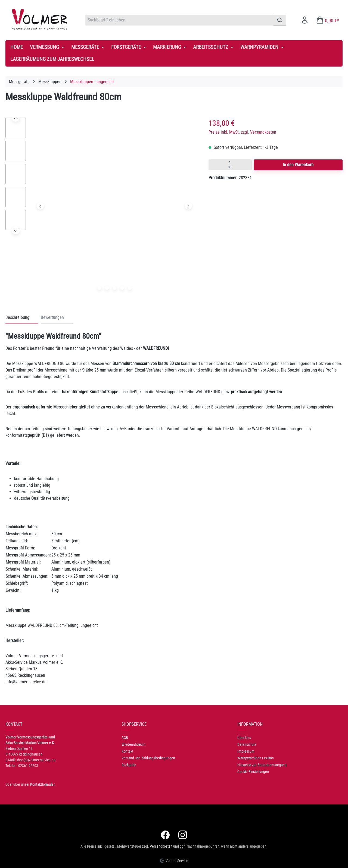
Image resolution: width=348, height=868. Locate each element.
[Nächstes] (189, 206)
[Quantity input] (230, 165)
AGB (125, 738)
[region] (102, 207)
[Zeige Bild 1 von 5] (99, 288)
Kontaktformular (42, 784)
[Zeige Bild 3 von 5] (114, 288)
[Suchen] (280, 20)
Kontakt (127, 751)
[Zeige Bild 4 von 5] (122, 288)
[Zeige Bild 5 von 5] (130, 288)
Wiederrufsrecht (133, 744)
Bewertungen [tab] (52, 317)
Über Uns (244, 738)
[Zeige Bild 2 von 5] (107, 288)
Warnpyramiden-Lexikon (256, 758)
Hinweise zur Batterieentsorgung (262, 765)
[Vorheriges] (40, 206)
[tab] (22, 318)
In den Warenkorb (298, 165)
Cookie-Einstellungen (253, 772)
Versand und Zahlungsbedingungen (148, 758)
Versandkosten (161, 846)
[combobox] (179, 20)
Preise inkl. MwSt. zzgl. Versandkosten (242, 132)
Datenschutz (247, 744)
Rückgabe (129, 765)
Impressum (246, 751)
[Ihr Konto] (305, 20)
